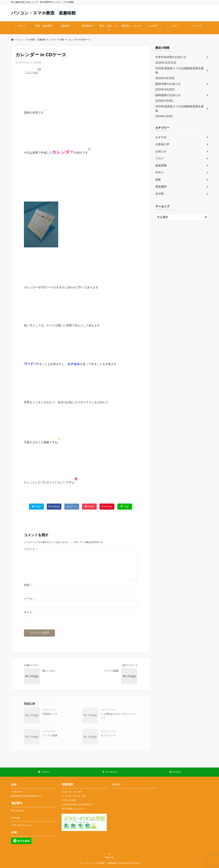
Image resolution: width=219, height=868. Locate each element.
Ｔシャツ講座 (50, 735)
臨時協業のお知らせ (168, 95)
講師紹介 (66, 26)
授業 (39, 63)
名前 (28, 585)
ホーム (22, 26)
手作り (160, 173)
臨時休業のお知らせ (168, 84)
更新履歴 (161, 187)
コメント (31, 549)
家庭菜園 (161, 165)
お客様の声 (162, 144)
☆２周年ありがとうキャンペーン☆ (118, 716)
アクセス (197, 26)
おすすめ (161, 137)
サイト (28, 612)
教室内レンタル (130, 26)
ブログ (175, 26)
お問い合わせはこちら (22, 825)
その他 (152, 26)
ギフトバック (108, 735)
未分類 (160, 194)
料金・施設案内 (44, 26)
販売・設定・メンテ (109, 28)
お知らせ (161, 151)
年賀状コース (50, 714)
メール (30, 599)
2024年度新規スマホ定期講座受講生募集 (180, 109)
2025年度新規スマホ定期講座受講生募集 (180, 70)
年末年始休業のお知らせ (171, 57)
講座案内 (87, 26)
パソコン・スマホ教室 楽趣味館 (43, 13)
